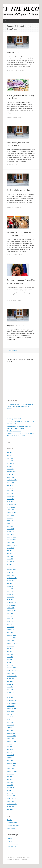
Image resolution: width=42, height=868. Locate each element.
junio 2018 (10, 717)
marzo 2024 (10, 529)
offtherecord (15, 10)
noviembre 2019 (12, 671)
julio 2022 (10, 583)
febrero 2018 (11, 728)
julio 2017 (10, 747)
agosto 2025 (11, 483)
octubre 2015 (11, 801)
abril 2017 (10, 752)
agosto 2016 (11, 774)
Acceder (9, 820)
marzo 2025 (10, 496)
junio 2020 (10, 651)
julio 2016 (10, 777)
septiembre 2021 (12, 611)
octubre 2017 (11, 739)
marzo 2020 (10, 660)
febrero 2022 (11, 597)
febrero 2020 (11, 662)
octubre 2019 (11, 673)
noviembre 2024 (12, 507)
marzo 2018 (10, 725)
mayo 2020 (10, 654)
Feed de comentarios (13, 825)
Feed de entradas (12, 823)
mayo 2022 (10, 589)
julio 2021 (10, 616)
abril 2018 (10, 722)
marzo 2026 (10, 464)
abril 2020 (10, 657)
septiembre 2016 (12, 771)
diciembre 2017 (11, 733)
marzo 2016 (10, 788)
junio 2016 (10, 779)
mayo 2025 (10, 491)
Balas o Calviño (13, 53)
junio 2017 (10, 749)
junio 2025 (10, 488)
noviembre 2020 (12, 638)
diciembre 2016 (11, 763)
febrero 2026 (11, 466)
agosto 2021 (11, 613)
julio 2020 (10, 649)
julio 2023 (10, 551)
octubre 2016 (11, 769)
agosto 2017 (11, 744)
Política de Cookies (12, 844)
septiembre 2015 (12, 804)
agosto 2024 (11, 515)
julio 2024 (10, 518)
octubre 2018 (11, 706)
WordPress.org (11, 828)
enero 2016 (10, 793)
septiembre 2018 (12, 709)
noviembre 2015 (12, 799)
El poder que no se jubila (14, 431)
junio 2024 (10, 521)
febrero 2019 (11, 695)
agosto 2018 (11, 711)
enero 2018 (10, 730)
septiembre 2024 (12, 513)
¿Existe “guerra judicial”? (14, 419)
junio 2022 (10, 586)
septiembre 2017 (12, 741)
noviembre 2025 (12, 474)
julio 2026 (10, 453)
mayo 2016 (10, 782)
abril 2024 (10, 526)
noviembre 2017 (12, 736)
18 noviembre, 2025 (12, 70)
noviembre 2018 (12, 703)
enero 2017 (10, 760)
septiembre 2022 (12, 578)
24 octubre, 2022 (11, 343)
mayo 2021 (10, 621)
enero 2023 (10, 567)
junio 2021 (10, 619)
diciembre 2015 (11, 796)
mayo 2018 (10, 720)
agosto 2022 (11, 581)
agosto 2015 (11, 807)
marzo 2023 (10, 562)
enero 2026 (10, 469)
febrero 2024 (11, 532)
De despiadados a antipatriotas (19, 190)
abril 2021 (10, 624)
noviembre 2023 (12, 540)
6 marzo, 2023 (11, 208)
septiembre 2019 (12, 676)
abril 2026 (10, 461)
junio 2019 (10, 684)
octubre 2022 (11, 575)
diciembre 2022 (11, 570)
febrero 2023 (11, 564)
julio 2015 (10, 809)
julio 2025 (10, 485)
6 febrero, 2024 (11, 117)
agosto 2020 (11, 646)
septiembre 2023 (12, 545)
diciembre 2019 (11, 668)
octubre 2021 (11, 608)
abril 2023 (10, 559)
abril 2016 (10, 785)
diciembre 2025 (11, 472)
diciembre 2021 (11, 602)
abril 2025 (10, 493)
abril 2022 (10, 592)
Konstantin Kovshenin (21, 859)
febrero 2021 (11, 630)
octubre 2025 (11, 477)
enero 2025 (10, 502)
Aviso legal (10, 841)
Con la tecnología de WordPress (16, 857)
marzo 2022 (10, 594)
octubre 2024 (11, 510)
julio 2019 (10, 681)
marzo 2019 (10, 692)
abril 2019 (10, 690)
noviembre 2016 (12, 766)
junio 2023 (10, 553)
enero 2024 (10, 534)
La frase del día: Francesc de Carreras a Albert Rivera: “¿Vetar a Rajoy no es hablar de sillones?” (20, 406)
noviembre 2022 (12, 572)
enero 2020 (10, 665)
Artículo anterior (12, 350)
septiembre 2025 (12, 480)
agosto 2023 (11, 548)
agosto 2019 (11, 679)
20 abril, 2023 (11, 165)
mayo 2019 (10, 687)
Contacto (10, 839)
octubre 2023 (11, 542)
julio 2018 (10, 714)
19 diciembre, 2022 (12, 255)
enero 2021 (10, 632)
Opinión (21, 70)
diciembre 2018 (11, 700)
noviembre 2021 (12, 605)
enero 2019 (10, 698)
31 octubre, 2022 (11, 300)
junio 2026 (10, 455)
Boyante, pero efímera (16, 326)
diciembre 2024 (11, 504)
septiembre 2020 (12, 643)
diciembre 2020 (11, 635)
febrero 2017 (11, 758)
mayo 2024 (10, 523)
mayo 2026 (10, 458)
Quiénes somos (11, 847)
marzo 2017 (10, 755)
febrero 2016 (11, 790)
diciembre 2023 (11, 537)
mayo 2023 (10, 556)
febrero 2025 (11, 499)
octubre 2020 (11, 641)
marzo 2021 (10, 627)
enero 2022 (10, 600)
